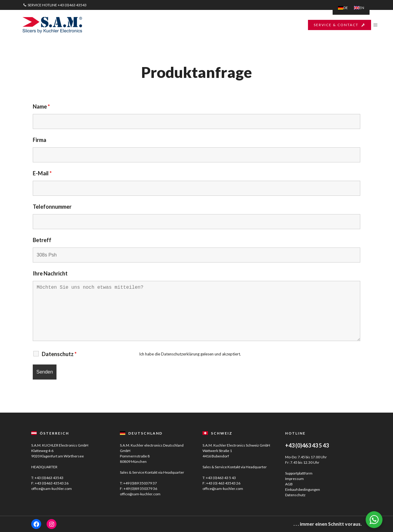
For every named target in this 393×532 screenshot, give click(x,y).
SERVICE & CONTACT (340, 25)
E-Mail (42, 173)
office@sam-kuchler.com (52, 489)
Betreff (42, 240)
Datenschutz (295, 495)
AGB (289, 484)
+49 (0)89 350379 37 (140, 483)
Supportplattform (299, 473)
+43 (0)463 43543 (72, 5)
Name (41, 106)
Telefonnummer (52, 207)
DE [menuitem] (346, 8)
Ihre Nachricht (50, 273)
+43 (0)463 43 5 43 (221, 478)
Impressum (294, 479)
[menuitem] (343, 8)
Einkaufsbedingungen (303, 489)
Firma (40, 140)
